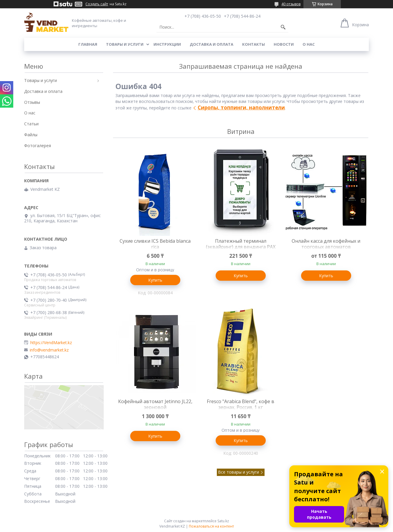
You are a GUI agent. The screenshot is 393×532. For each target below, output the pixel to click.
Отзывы (32, 102)
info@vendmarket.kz (49, 350)
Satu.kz (223, 521)
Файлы (31, 135)
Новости (284, 44)
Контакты (254, 44)
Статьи (31, 124)
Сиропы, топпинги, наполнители (241, 107)
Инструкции (167, 44)
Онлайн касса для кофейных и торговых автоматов (326, 244)
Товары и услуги (125, 44)
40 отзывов (291, 4)
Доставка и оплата (212, 44)
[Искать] (283, 27)
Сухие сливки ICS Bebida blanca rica (155, 244)
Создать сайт (97, 4)
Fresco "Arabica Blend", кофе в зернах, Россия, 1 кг (241, 404)
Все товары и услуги (238, 472)
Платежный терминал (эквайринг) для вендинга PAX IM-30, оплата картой (241, 247)
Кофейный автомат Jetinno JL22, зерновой (155, 404)
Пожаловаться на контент (211, 526)
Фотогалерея (38, 146)
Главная (88, 44)
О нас (309, 44)
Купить (155, 280)
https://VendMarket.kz (51, 343)
